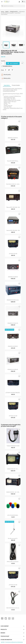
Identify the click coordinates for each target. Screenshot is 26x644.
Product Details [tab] (16, 85)
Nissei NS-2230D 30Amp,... (13, 161)
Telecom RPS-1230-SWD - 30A (13, 230)
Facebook (2, 618)
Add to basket (13, 63)
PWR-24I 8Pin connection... (13, 562)
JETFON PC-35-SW (13, 254)
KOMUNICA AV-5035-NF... (13, 369)
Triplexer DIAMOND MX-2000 (13, 446)
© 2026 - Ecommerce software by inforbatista (12, 642)
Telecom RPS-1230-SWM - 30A (13, 207)
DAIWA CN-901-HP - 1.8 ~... (13, 469)
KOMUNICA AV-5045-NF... (13, 323)
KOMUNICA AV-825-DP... (13, 138)
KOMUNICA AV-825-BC (13, 277)
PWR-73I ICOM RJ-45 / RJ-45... (13, 608)
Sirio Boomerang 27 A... (13, 538)
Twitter (6, 618)
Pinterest (12, 70)
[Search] (13, 6)
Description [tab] (7, 85)
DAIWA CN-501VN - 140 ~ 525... (13, 492)
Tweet (9, 70)
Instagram (13, 618)
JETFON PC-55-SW (13, 416)
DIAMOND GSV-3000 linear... (13, 300)
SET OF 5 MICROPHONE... (13, 515)
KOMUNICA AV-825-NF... (13, 346)
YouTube (9, 618)
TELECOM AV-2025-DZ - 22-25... (13, 184)
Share (6, 70)
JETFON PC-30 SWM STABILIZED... (13, 393)
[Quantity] (3, 63)
